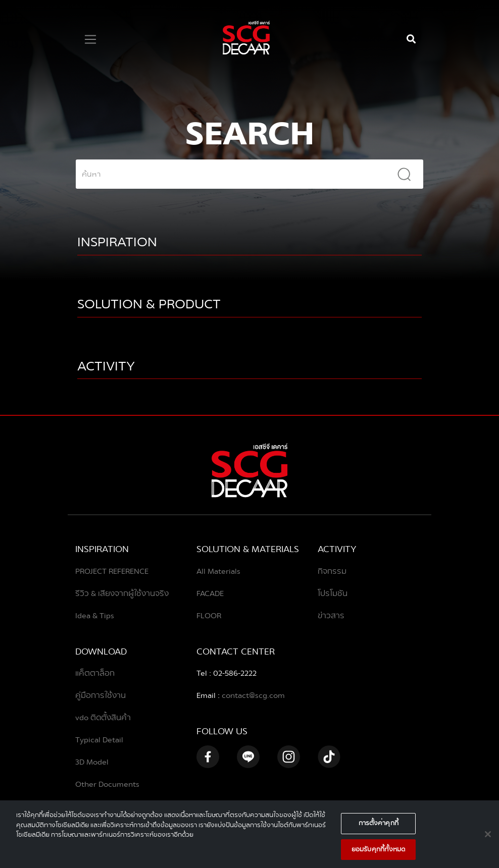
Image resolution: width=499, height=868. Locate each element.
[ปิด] (488, 838)
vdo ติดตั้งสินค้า (103, 718)
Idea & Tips (95, 616)
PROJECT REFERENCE (112, 571)
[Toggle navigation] (90, 39)
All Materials (218, 571)
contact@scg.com (252, 695)
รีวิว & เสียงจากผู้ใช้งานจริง (122, 593)
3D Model (92, 762)
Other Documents (107, 784)
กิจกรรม (332, 571)
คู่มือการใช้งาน (101, 695)
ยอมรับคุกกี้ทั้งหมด (379, 853)
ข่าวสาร (331, 616)
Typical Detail (99, 740)
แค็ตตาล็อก (95, 673)
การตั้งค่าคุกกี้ (379, 827)
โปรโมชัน (333, 593)
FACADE (210, 593)
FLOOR (209, 616)
